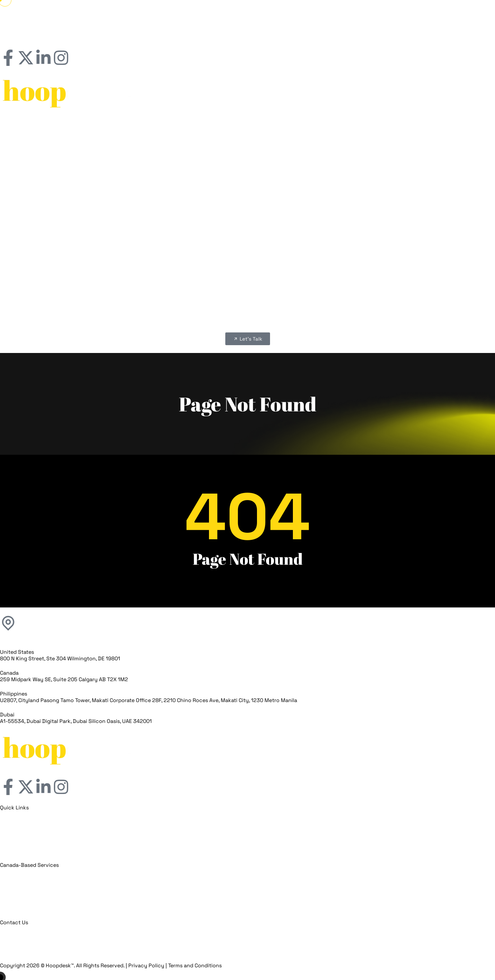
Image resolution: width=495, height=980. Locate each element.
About (253, 130)
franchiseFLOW (253, 146)
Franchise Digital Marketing (258, 161)
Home (253, 122)
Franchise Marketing (253, 153)
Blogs (253, 208)
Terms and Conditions (195, 965)
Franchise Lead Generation (258, 185)
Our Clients (253, 138)
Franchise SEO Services (258, 193)
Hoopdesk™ (60, 965)
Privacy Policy (146, 965)
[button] (248, 222)
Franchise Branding (258, 177)
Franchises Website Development (258, 169)
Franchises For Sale (253, 200)
